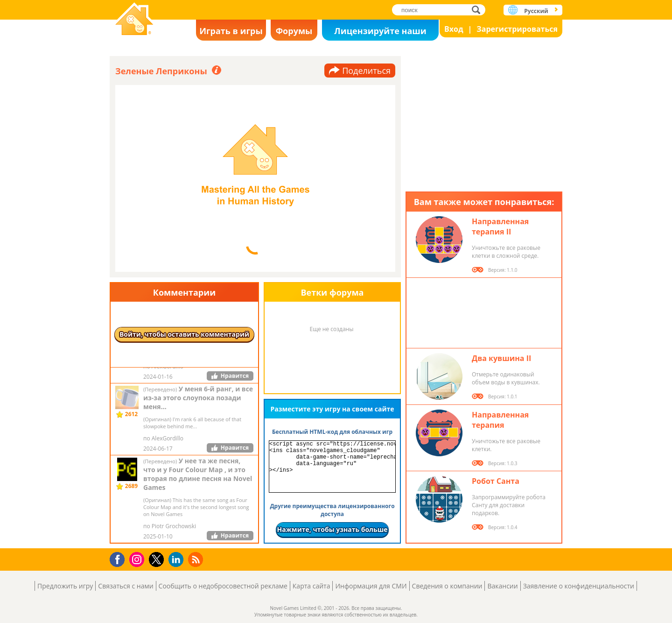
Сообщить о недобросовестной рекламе (223, 586)
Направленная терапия (500, 420)
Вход (454, 29)
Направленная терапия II (500, 227)
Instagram (138, 559)
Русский (536, 11)
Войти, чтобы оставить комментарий (184, 334)
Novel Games (134, 20)
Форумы (294, 31)
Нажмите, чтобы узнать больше (332, 529)
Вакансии (502, 586)
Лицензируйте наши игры (380, 33)
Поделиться (366, 71)
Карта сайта (311, 586)
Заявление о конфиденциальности (579, 586)
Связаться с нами (126, 586)
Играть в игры (231, 31)
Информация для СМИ (371, 586)
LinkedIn (178, 560)
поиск (479, 10)
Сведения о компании (447, 586)
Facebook (120, 558)
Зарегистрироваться (517, 29)
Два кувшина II (501, 358)
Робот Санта (496, 481)
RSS (197, 559)
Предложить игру (65, 586)
